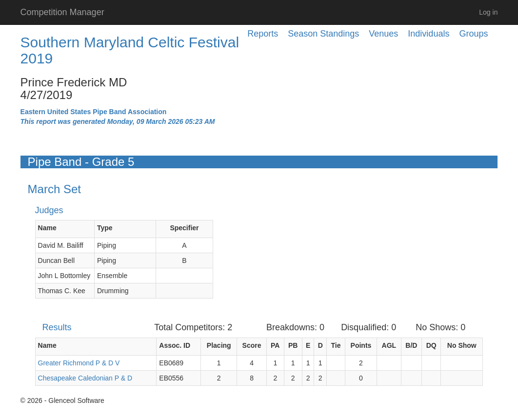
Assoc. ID (175, 345)
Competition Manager (62, 12)
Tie (336, 345)
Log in (488, 12)
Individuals (428, 34)
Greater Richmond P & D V (79, 363)
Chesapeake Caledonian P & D (85, 378)
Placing (219, 345)
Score (252, 345)
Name (47, 228)
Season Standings (323, 34)
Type (105, 228)
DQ (431, 345)
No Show (462, 345)
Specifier (184, 228)
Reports (263, 34)
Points (361, 345)
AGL (389, 345)
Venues (383, 34)
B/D (411, 345)
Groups (473, 34)
